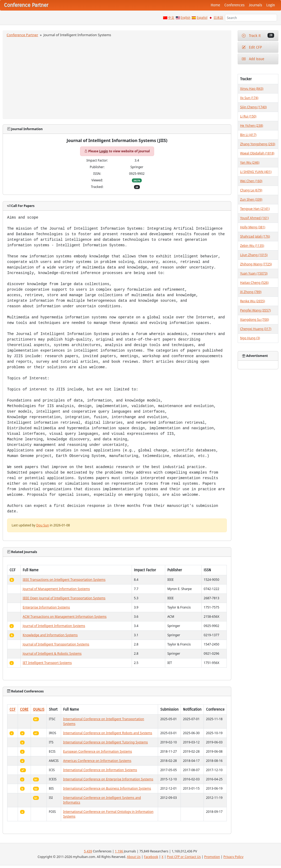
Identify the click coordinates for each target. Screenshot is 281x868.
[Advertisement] (117, 77)
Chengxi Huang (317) (256, 329)
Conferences (234, 5)
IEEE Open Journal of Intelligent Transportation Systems (64, 598)
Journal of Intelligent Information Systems (54, 626)
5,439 (88, 851)
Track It (258, 36)
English (186, 18)
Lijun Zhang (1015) (254, 255)
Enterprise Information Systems (46, 607)
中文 (171, 18)
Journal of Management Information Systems (56, 589)
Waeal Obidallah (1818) (257, 153)
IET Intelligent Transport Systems (47, 663)
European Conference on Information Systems (98, 751)
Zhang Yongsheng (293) (258, 144)
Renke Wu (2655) (252, 301)
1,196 (119, 851)
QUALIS (39, 709)
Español (202, 18)
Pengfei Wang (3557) (255, 310)
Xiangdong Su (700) (254, 320)
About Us (134, 857)
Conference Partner (22, 35)
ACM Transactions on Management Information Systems (65, 617)
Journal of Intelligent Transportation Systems (56, 644)
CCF (13, 709)
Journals (255, 5)
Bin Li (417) (248, 135)
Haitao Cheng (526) (254, 283)
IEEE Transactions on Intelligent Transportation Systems (64, 580)
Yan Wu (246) (250, 162)
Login (271, 5)
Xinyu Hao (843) (252, 89)
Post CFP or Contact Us (184, 857)
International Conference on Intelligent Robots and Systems (108, 733)
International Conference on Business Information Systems (107, 788)
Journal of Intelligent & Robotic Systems (52, 654)
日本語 (218, 18)
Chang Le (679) (251, 190)
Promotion (212, 857)
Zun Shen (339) (251, 199)
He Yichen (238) (252, 126)
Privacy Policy (233, 857)
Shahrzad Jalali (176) (255, 236)
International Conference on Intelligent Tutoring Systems (106, 742)
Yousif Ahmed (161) (254, 218)
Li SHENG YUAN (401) (256, 172)
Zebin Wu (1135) (252, 246)
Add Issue (253, 59)
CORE (24, 709)
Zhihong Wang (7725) (256, 264)
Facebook (151, 857)
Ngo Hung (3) (250, 338)
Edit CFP (252, 47)
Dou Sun (43, 525)
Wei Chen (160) (251, 181)
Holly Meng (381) (253, 227)
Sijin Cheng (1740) (253, 107)
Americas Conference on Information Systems (97, 761)
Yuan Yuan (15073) (254, 273)
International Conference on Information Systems (100, 770)
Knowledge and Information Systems (50, 635)
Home (215, 5)
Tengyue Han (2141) (255, 209)
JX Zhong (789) (251, 292)
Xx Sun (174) (249, 98)
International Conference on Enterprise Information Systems (108, 779)
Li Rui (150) (248, 116)
